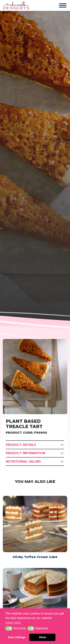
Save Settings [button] (17, 637)
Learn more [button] (13, 622)
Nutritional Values (23, 462)
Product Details (21, 445)
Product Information (25, 453)
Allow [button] (42, 637)
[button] (9, 628)
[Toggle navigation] (59, 5)
